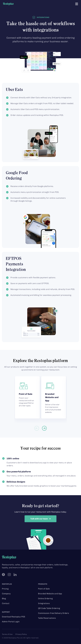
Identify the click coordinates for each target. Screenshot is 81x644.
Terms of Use (7, 634)
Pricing (5, 589)
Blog (4, 598)
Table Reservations (47, 618)
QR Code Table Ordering (49, 608)
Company (6, 594)
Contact (6, 603)
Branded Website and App (50, 594)
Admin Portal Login (11, 622)
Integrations (44, 603)
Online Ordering (45, 598)
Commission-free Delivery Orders (54, 613)
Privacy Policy (21, 634)
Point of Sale (44, 589)
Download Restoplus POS (13, 617)
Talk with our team (41, 519)
